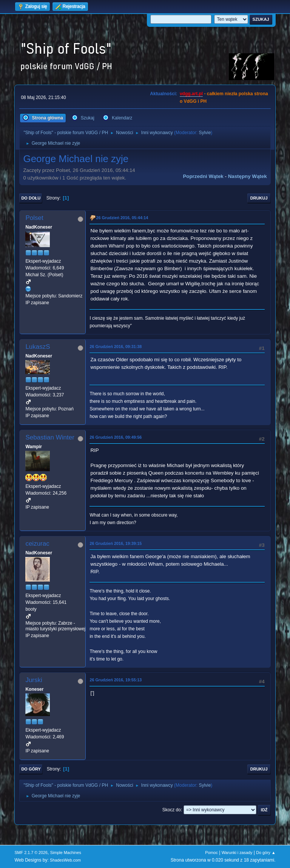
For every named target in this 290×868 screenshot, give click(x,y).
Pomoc (211, 853)
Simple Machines (66, 853)
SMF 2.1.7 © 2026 (31, 853)
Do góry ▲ (266, 853)
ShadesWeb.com (65, 860)
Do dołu (31, 198)
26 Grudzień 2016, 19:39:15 (116, 543)
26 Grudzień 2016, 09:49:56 (116, 437)
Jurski (34, 680)
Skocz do (172, 810)
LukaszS (38, 347)
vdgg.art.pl (191, 94)
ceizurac (37, 544)
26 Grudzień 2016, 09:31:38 (116, 347)
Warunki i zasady (237, 853)
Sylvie (205, 133)
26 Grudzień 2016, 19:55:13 (116, 680)
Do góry (31, 769)
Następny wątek (248, 176)
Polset (34, 218)
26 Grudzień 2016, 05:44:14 (122, 218)
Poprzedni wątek (203, 176)
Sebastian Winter (50, 437)
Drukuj (259, 198)
